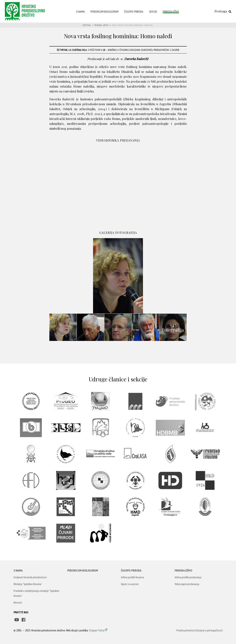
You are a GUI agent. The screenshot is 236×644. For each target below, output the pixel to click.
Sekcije (153, 11)
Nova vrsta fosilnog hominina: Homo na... (133, 25)
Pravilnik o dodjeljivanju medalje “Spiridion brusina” (36, 593)
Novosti (18, 602)
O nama (80, 11)
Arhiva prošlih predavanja (188, 577)
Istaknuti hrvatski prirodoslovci (30, 577)
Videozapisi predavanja (187, 584)
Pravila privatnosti (186, 630)
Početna (87, 25)
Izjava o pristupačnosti (210, 630)
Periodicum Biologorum (104, 11)
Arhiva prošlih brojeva (132, 577)
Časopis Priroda (134, 11)
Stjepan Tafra (96, 630)
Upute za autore (130, 584)
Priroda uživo (171, 11)
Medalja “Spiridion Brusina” (28, 584)
